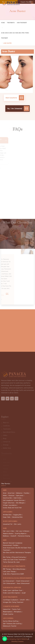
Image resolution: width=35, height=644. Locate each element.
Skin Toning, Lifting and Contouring (14, 557)
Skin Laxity (18, 524)
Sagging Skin (17, 515)
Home (3, 23)
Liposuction (7, 609)
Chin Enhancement (9, 583)
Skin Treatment (22, 23)
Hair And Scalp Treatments (14, 566)
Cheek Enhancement (23, 581)
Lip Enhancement (9, 581)
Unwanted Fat (8, 524)
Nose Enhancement (23, 583)
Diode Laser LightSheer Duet (13, 590)
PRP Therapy (7, 569)
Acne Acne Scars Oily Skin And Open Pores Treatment (15, 35)
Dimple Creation (8, 614)
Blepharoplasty (8, 612)
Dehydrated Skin (17, 517)
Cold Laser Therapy (9, 571)
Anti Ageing (8, 512)
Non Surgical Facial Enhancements (17, 578)
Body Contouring (10, 522)
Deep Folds (7, 517)
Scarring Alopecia (20, 533)
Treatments (11, 23)
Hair (5, 529)
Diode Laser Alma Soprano (11, 593)
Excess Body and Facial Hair (12, 508)
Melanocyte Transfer (10, 626)
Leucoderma (8, 618)
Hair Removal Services (12, 588)
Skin (5, 540)
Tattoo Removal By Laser (11, 562)
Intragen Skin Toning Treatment (13, 602)
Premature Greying (24, 536)
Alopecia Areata (8, 533)
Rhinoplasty (18, 612)
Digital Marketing (22, 639)
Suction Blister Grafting (11, 621)
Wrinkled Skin (7, 515)
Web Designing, (11, 639)
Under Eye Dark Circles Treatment (14, 560)
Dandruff (13, 536)
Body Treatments (10, 597)
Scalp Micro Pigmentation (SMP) (13, 574)
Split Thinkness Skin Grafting (12, 623)
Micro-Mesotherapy (19, 569)
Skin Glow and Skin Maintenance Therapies (17, 552)
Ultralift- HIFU (24, 600)
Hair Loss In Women (22, 531)
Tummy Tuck (16, 609)
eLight (24, 593)
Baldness (6, 536)
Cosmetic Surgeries (11, 607)
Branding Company (18, 641)
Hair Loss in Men (9, 531)
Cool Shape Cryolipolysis (11, 600)
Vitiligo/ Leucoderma (10, 505)
